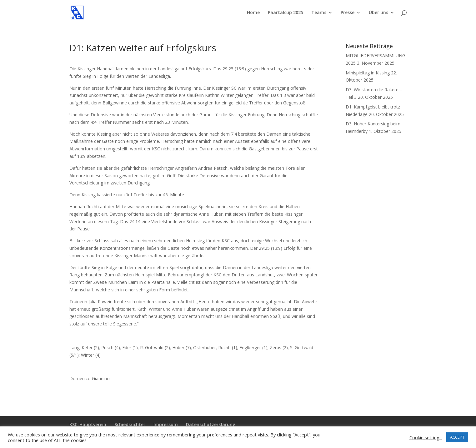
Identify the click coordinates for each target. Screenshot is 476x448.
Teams (319, 13)
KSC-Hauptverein (88, 424)
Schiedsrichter (130, 424)
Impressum (166, 424)
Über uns (378, 13)
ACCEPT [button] (457, 437)
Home (253, 13)
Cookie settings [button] (426, 437)
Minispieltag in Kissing (368, 73)
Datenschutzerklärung (211, 424)
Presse (348, 13)
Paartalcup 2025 (286, 13)
